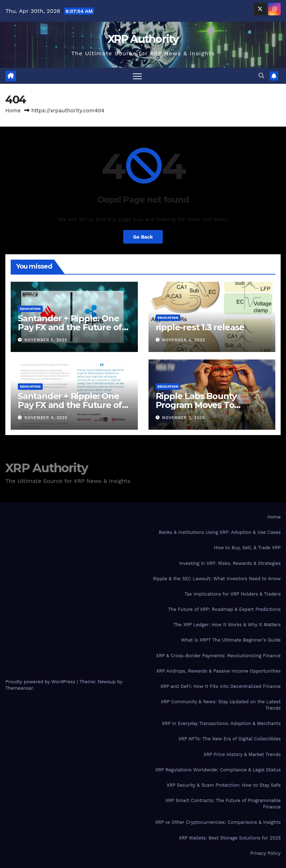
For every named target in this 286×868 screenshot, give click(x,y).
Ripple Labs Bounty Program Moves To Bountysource (196, 405)
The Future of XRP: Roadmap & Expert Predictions (224, 609)
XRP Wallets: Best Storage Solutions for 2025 (230, 838)
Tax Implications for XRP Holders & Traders (233, 594)
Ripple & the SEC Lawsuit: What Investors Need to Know (217, 579)
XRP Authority (143, 39)
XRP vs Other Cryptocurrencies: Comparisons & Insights (218, 823)
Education (30, 309)
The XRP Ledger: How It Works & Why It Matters (227, 625)
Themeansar (19, 688)
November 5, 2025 (46, 340)
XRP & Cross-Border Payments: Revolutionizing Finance (218, 656)
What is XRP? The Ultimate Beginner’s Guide (231, 640)
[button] (261, 76)
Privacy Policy (266, 853)
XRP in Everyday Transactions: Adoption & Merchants (221, 724)
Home (13, 111)
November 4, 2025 (184, 340)
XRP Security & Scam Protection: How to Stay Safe (224, 785)
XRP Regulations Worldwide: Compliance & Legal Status (218, 770)
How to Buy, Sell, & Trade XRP (247, 548)
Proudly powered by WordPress (41, 682)
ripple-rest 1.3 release (200, 327)
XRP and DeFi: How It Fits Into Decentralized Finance (220, 686)
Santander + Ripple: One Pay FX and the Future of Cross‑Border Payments (70, 327)
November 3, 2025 (183, 418)
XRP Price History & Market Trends (242, 754)
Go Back (143, 237)
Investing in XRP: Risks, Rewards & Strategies (230, 563)
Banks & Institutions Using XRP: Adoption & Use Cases (220, 533)
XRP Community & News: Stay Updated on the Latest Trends (221, 705)
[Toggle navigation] (137, 76)
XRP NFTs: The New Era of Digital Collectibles (230, 739)
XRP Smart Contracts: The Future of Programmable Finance (223, 804)
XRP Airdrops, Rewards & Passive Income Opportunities (219, 671)
